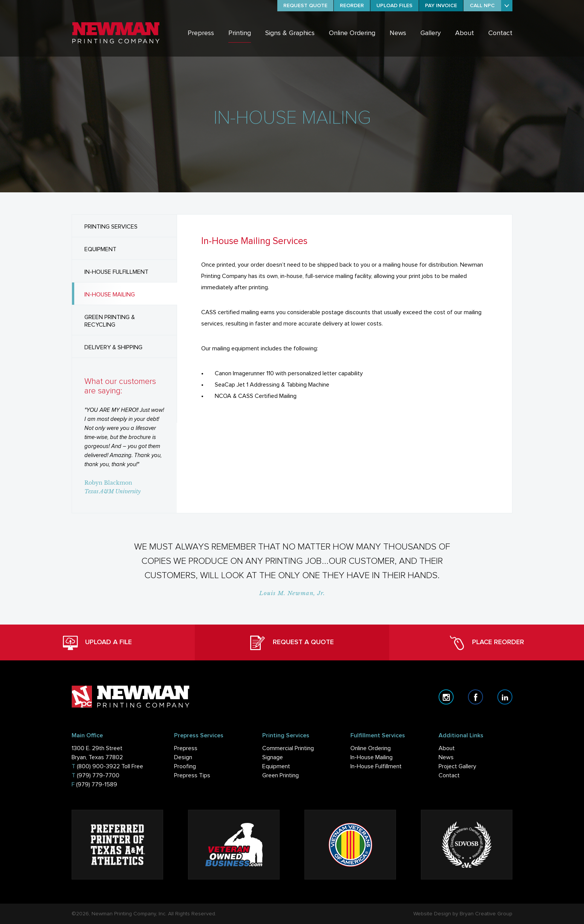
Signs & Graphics (290, 33)
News (398, 33)
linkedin (505, 697)
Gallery (431, 33)
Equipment (276, 766)
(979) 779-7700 (98, 775)
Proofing (185, 766)
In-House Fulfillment (376, 766)
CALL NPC (482, 6)
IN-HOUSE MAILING (110, 295)
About (465, 33)
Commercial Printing (288, 748)
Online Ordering (352, 33)
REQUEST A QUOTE (292, 643)
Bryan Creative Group (486, 914)
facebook (475, 697)
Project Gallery (457, 766)
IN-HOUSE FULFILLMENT (116, 272)
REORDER (352, 6)
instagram (446, 697)
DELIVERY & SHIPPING (113, 347)
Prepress (201, 33)
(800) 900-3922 (98, 766)
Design (183, 757)
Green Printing (281, 775)
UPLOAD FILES (394, 6)
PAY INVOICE (441, 6)
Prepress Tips (192, 775)
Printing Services (286, 735)
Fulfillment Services (378, 735)
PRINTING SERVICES (111, 227)
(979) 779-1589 (97, 784)
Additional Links (461, 735)
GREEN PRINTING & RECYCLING (110, 321)
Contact (500, 33)
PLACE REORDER (487, 643)
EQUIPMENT (100, 249)
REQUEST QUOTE (305, 6)
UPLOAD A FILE (97, 643)
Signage (273, 757)
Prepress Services (199, 735)
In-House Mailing (371, 757)
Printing (240, 33)
